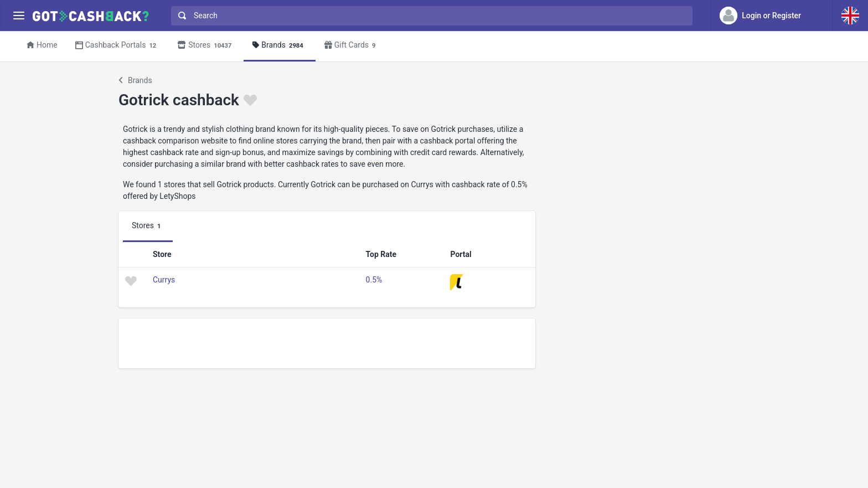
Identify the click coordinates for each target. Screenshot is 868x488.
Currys (164, 280)
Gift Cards (352, 46)
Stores (206, 46)
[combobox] (429, 16)
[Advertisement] (327, 343)
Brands (279, 46)
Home (42, 45)
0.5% (374, 280)
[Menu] (19, 16)
